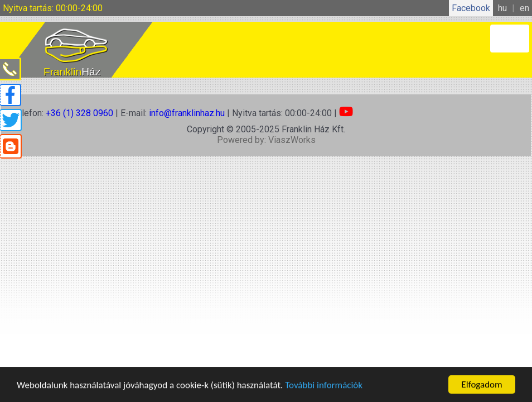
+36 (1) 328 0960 (79, 113)
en (524, 8)
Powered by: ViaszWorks (266, 140)
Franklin (72, 72)
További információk (324, 386)
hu (502, 8)
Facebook (471, 8)
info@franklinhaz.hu (187, 113)
